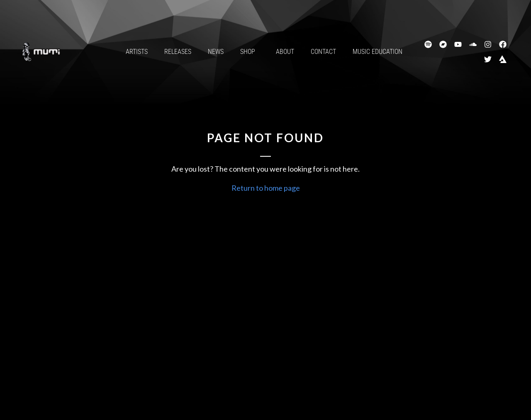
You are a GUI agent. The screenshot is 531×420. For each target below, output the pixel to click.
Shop (250, 52)
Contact (323, 52)
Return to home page (266, 188)
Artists (137, 52)
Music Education (378, 52)
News (216, 52)
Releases (178, 52)
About (285, 52)
